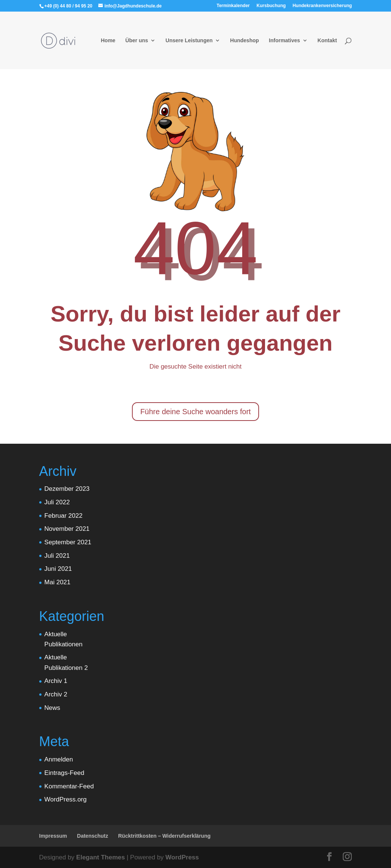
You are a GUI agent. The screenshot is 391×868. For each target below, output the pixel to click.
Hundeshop (245, 41)
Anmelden (59, 759)
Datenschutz (93, 836)
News (53, 708)
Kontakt (327, 41)
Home (108, 41)
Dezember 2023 (67, 489)
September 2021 (68, 542)
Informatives (284, 41)
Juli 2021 (57, 556)
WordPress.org (66, 799)
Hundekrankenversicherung (322, 6)
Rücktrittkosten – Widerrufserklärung (164, 836)
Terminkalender (233, 6)
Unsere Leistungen (189, 41)
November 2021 (67, 529)
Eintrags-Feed (64, 773)
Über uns (137, 41)
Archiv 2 (56, 694)
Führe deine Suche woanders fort (195, 412)
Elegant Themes (101, 857)
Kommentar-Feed (69, 786)
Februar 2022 (64, 516)
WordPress (182, 857)
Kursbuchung (271, 6)
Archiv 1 (56, 681)
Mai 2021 (58, 582)
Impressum (53, 836)
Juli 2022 (57, 502)
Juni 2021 (58, 569)
